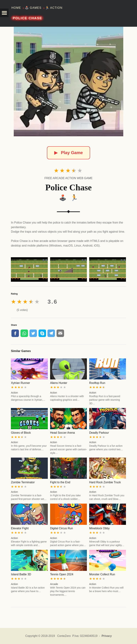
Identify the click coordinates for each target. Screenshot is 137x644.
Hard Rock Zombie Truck (105, 482)
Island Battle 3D (21, 574)
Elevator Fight (20, 528)
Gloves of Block (21, 433)
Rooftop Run (97, 383)
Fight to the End (60, 482)
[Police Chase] (68, 82)
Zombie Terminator (23, 482)
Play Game (69, 153)
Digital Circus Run (62, 528)
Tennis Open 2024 (62, 574)
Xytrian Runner (20, 383)
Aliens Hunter (59, 383)
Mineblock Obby (99, 528)
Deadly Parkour (99, 433)
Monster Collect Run (102, 574)
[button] (4, 13)
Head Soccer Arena (63, 433)
